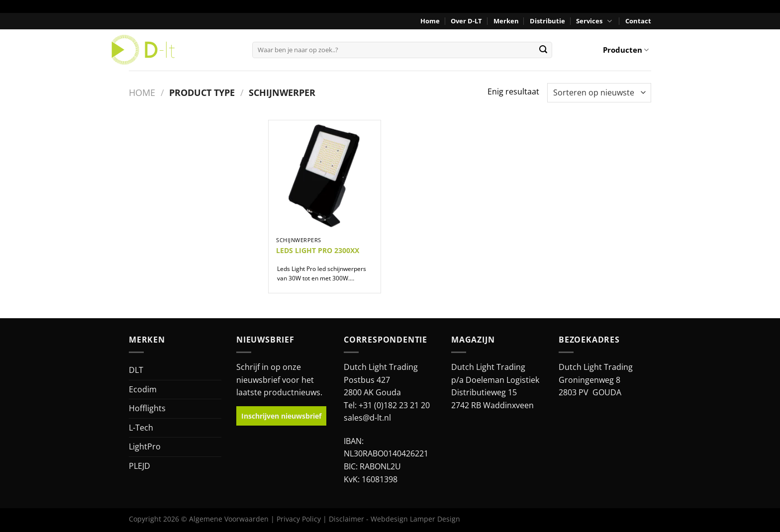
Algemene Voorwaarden (229, 519)
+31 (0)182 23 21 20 (394, 405)
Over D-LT (466, 21)
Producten (626, 50)
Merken (506, 21)
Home (430, 21)
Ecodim (143, 389)
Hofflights (147, 408)
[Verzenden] (543, 50)
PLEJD (140, 466)
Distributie (547, 21)
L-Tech (141, 428)
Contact (638, 21)
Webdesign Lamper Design (415, 519)
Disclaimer (346, 519)
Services (595, 21)
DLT (136, 370)
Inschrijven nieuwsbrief (281, 416)
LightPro (145, 446)
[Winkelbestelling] (599, 93)
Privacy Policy (299, 519)
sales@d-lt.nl (367, 418)
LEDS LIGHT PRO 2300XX (318, 251)
